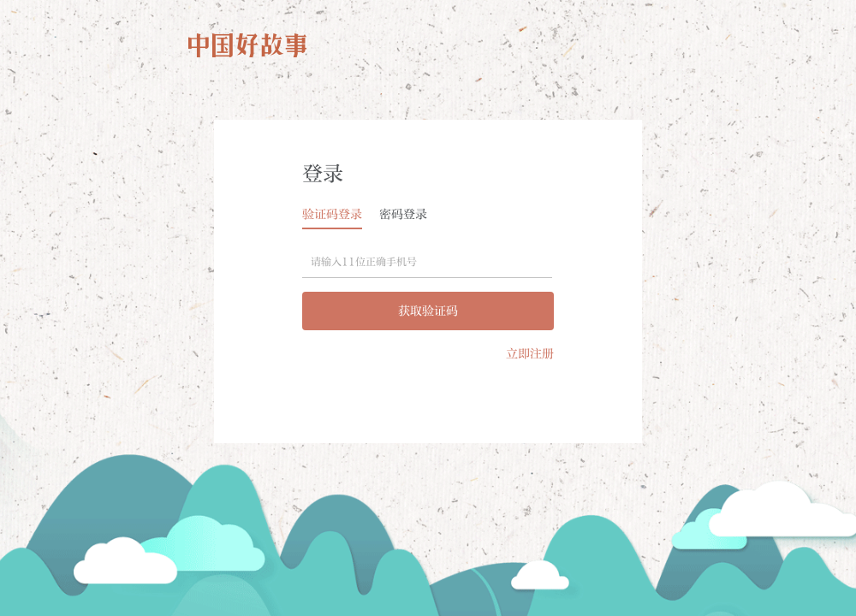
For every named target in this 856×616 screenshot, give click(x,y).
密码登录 (403, 214)
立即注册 (530, 354)
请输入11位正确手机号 (364, 262)
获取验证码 (428, 311)
